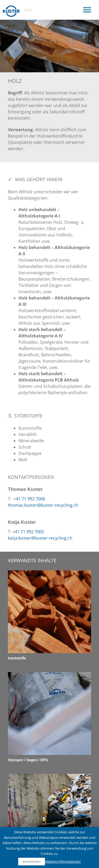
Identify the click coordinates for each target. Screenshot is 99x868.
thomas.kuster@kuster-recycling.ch (43, 505)
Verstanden (32, 861)
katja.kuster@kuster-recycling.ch (40, 538)
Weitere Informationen (63, 861)
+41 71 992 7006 (29, 499)
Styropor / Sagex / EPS (28, 760)
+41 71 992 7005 (28, 532)
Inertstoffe (17, 658)
